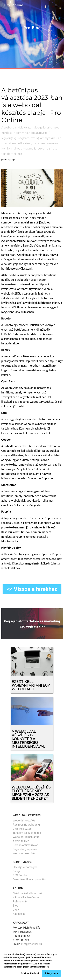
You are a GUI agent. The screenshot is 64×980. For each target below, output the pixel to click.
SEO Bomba (20, 875)
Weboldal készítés (24, 821)
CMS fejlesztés (22, 829)
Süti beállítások (30, 975)
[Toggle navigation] (56, 5)
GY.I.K (16, 910)
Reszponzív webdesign (27, 825)
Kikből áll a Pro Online (26, 897)
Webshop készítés (24, 853)
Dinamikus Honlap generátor (30, 879)
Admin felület (21, 841)
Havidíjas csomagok (25, 867)
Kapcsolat (19, 914)
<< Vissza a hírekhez (32, 589)
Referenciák (20, 901)
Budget (17, 871)
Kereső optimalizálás (26, 845)
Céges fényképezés (25, 849)
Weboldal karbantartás (26, 837)
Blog (16, 906)
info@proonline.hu (31, 944)
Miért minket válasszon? (27, 893)
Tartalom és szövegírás (27, 833)
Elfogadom (51, 975)
